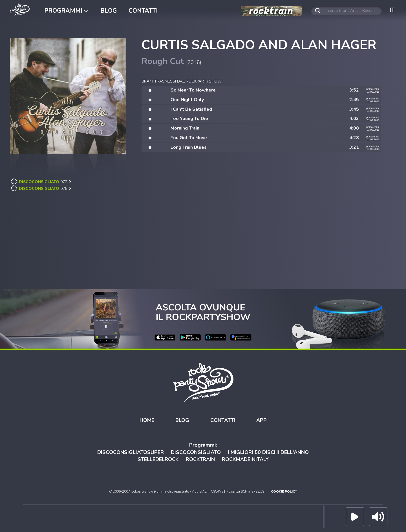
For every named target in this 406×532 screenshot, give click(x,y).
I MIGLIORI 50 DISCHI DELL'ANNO (268, 452)
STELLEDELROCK (158, 459)
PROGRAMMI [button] (66, 11)
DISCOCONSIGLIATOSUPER (131, 452)
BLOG (109, 11)
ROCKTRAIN (200, 459)
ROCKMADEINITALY (245, 459)
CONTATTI (143, 11)
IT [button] (392, 10)
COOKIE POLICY (284, 491)
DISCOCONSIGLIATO (196, 452)
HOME (147, 420)
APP (262, 420)
